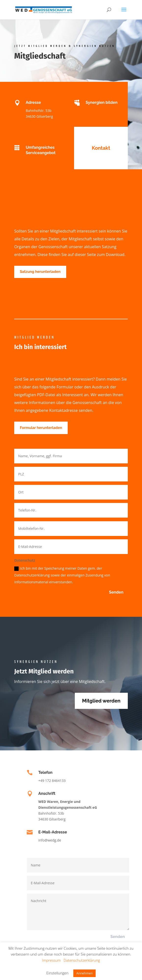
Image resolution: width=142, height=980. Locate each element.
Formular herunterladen (41, 428)
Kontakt (101, 148)
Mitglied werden (101, 701)
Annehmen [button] (84, 973)
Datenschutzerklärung (82, 960)
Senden (116, 592)
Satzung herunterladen (40, 272)
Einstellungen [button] (57, 973)
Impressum (51, 960)
